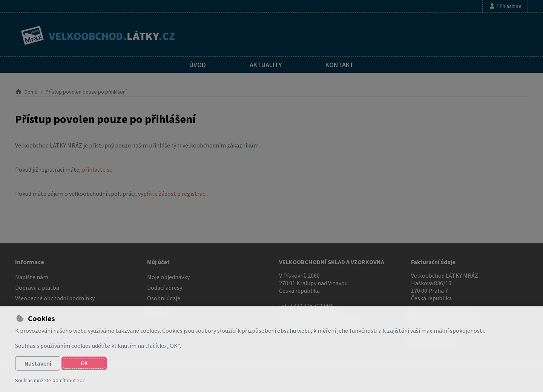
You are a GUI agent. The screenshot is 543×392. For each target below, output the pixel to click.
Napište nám (32, 277)
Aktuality (266, 65)
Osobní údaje (164, 298)
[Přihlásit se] (505, 6)
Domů (26, 92)
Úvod (198, 65)
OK (84, 363)
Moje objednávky (168, 277)
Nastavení (38, 363)
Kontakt (340, 65)
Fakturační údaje (433, 262)
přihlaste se (97, 169)
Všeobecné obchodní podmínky (55, 298)
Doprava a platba (37, 287)
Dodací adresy (165, 287)
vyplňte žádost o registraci (172, 194)
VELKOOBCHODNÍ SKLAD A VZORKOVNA (332, 262)
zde (81, 380)
